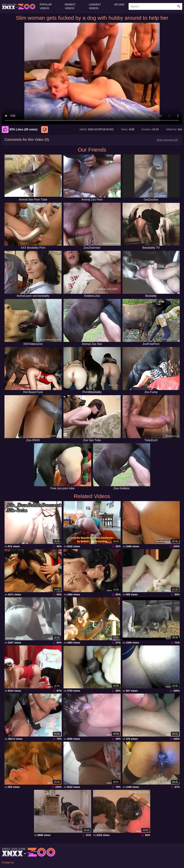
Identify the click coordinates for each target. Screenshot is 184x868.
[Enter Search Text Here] (155, 6)
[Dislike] (45, 130)
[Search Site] (179, 6)
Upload (119, 4)
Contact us (8, 862)
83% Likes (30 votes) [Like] (20, 130)
